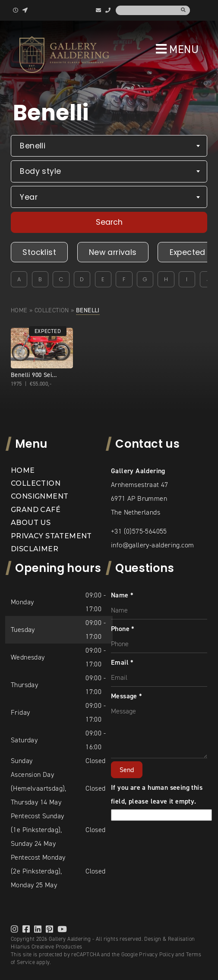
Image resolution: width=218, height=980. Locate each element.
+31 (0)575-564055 (139, 531)
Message (127, 696)
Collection (52, 310)
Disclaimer (35, 549)
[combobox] (109, 146)
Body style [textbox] (40, 171)
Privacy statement (51, 536)
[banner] (64, 55)
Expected (188, 252)
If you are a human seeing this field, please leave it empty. (161, 801)
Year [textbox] (29, 197)
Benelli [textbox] (33, 146)
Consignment (39, 496)
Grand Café (36, 510)
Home (19, 310)
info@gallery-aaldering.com (152, 545)
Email (122, 662)
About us (31, 523)
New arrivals (113, 252)
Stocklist (39, 252)
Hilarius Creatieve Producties (47, 947)
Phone (123, 629)
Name (122, 595)
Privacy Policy (156, 954)
